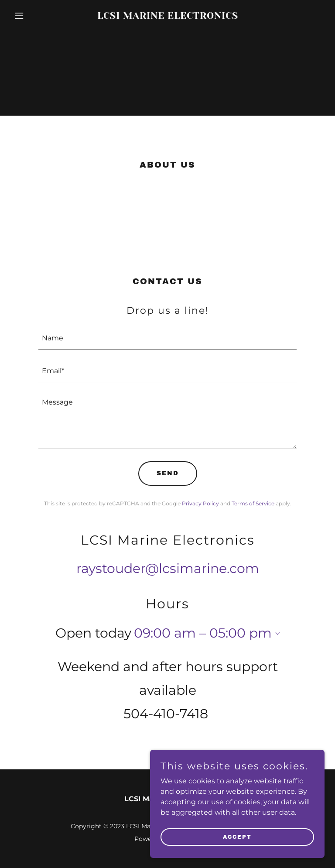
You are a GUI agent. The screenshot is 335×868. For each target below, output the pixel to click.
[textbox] (167, 338)
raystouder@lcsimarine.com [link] (168, 568)
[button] (34, 16)
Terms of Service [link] (253, 503)
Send (168, 473)
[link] (168, 16)
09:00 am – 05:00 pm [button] (203, 633)
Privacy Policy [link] (200, 503)
